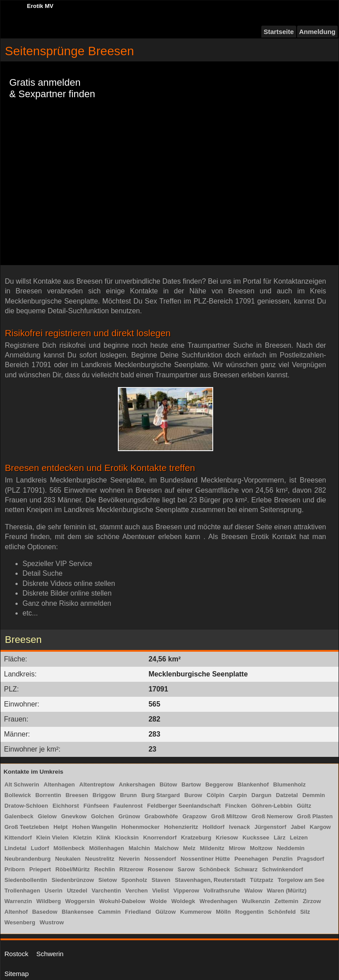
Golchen (102, 816)
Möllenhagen (107, 848)
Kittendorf (18, 838)
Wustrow (52, 922)
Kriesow (227, 838)
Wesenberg (20, 922)
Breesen (77, 795)
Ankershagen (137, 784)
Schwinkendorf (282, 869)
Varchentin (106, 891)
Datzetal (287, 795)
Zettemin (286, 901)
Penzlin (283, 859)
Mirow (237, 848)
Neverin (129, 859)
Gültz (304, 806)
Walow (254, 891)
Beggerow (219, 784)
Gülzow (166, 912)
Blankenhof (253, 784)
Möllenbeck (69, 848)
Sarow (186, 869)
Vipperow (186, 891)
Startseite (279, 32)
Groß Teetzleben (27, 827)
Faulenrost (128, 806)
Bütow (168, 784)
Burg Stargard (160, 795)
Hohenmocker (141, 827)
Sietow (108, 880)
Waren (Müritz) (287, 891)
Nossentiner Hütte (205, 859)
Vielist (161, 891)
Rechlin (104, 869)
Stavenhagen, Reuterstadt (210, 880)
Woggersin (80, 901)
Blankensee (78, 912)
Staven (161, 880)
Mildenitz (212, 848)
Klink (103, 838)
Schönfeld (282, 912)
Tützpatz (262, 880)
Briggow (104, 795)
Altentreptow (97, 784)
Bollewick (18, 795)
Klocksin (127, 838)
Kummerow (196, 912)
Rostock (16, 954)
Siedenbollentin (26, 880)
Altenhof (16, 912)
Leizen (299, 838)
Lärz (280, 838)
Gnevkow (74, 816)
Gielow (47, 816)
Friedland (138, 912)
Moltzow (261, 848)
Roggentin (249, 912)
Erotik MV (40, 6)
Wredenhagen (218, 901)
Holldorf (214, 827)
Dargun (262, 795)
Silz (305, 912)
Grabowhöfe (161, 816)
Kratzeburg (196, 838)
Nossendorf (160, 859)
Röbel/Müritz (72, 869)
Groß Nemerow (272, 816)
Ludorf (40, 848)
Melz (189, 848)
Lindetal (15, 848)
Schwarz (246, 869)
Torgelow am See (301, 880)
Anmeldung (318, 32)
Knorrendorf (160, 838)
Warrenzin (18, 901)
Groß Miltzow (229, 816)
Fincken (236, 806)
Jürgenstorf (270, 827)
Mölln (223, 912)
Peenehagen (251, 859)
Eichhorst (66, 806)
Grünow (129, 816)
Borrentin (48, 795)
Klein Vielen (52, 838)
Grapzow (194, 816)
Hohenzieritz (181, 827)
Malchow (167, 848)
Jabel (298, 827)
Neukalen (68, 859)
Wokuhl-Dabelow (122, 901)
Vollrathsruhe (222, 891)
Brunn (128, 795)
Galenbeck (19, 816)
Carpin (238, 795)
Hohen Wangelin (94, 827)
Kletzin (83, 838)
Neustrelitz (100, 859)
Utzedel (77, 891)
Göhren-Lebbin (272, 806)
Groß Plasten (315, 816)
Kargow (320, 827)
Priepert (40, 869)
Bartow (191, 784)
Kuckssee (256, 838)
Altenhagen (59, 784)
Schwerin (50, 954)
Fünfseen (96, 806)
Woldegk (183, 901)
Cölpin (215, 795)
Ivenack (240, 827)
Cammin (109, 912)
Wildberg (49, 901)
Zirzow (312, 901)
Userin (53, 891)
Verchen (137, 891)
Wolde (158, 901)
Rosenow (161, 869)
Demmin (314, 795)
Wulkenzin (256, 901)
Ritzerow (131, 869)
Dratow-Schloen (26, 806)
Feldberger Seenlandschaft (184, 806)
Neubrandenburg (28, 859)
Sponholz (134, 880)
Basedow (45, 912)
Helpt (61, 827)
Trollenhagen (22, 891)
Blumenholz (290, 784)
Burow (193, 795)
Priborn (15, 869)
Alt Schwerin (22, 784)
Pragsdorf (311, 859)
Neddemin (291, 848)
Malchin (139, 848)
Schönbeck (214, 869)
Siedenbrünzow (73, 880)
